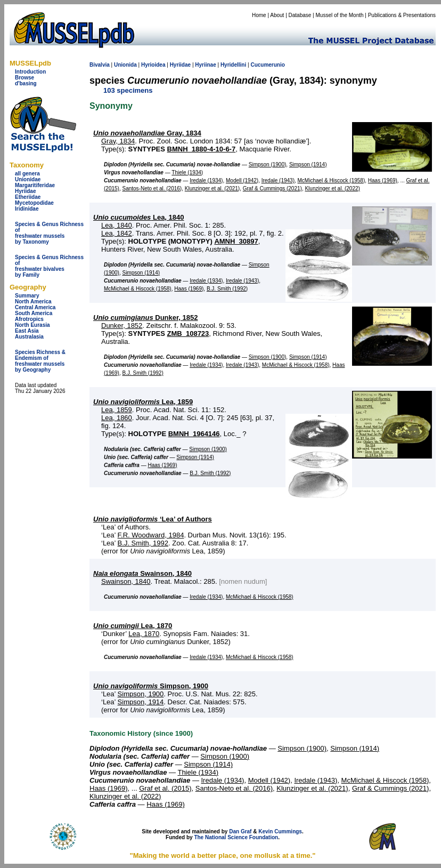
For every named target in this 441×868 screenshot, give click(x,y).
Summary (27, 296)
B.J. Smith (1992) (227, 289)
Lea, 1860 (117, 418)
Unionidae (28, 179)
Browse (24, 78)
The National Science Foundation (236, 837)
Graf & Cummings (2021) (272, 188)
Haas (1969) (383, 180)
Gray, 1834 (147, 133)
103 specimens (128, 90)
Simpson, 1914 (141, 702)
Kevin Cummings (280, 831)
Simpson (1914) (308, 164)
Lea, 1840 (139, 217)
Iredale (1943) (278, 180)
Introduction (30, 72)
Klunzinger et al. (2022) (332, 188)
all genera (27, 174)
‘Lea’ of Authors (153, 519)
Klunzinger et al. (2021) (212, 188)
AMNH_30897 (236, 241)
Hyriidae (25, 191)
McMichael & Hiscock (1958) (332, 180)
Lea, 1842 (117, 233)
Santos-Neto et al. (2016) (152, 188)
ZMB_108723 (188, 333)
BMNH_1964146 (194, 434)
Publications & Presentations (402, 15)
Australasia (29, 337)
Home (259, 15)
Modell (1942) (242, 180)
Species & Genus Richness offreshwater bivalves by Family (49, 266)
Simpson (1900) (268, 164)
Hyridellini (233, 65)
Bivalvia (100, 65)
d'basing (26, 83)
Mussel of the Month (340, 15)
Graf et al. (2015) (165, 788)
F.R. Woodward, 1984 (151, 535)
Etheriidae (28, 197)
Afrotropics (29, 319)
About (277, 15)
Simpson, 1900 (151, 686)
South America (34, 313)
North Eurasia (32, 325)
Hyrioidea (153, 65)
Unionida (125, 65)
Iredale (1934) (206, 180)
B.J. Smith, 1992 (143, 543)
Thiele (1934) (187, 172)
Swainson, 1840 (142, 573)
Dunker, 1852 (146, 318)
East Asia (27, 331)
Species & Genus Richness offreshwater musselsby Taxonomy (49, 233)
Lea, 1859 (143, 402)
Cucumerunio (267, 65)
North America (33, 302)
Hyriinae (205, 65)
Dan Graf (240, 831)
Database (300, 15)
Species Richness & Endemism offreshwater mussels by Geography (40, 361)
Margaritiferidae (35, 185)
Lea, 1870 (133, 626)
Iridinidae (27, 209)
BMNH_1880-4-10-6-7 (202, 149)
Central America (35, 307)
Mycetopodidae (34, 203)
